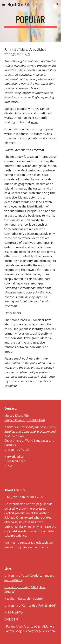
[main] (31, 21)
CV (28, 54)
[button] (4, 4)
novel (35, 122)
